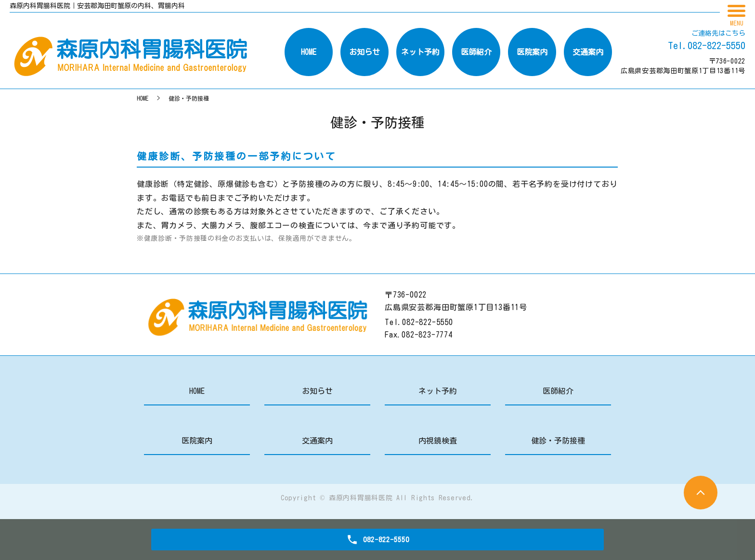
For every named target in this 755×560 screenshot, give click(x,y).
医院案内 (197, 441)
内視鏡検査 (438, 441)
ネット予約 (438, 391)
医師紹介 (558, 391)
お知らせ (317, 391)
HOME (143, 98)
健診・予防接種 (558, 441)
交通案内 (317, 441)
